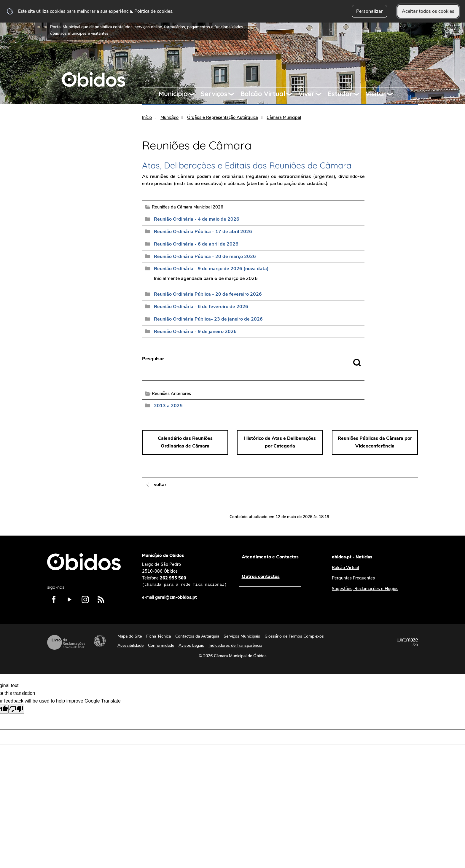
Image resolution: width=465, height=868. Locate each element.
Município (173, 94)
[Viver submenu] (321, 94)
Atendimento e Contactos (270, 557)
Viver (306, 94)
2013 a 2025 (168, 406)
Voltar (160, 485)
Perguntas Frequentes (353, 578)
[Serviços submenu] (234, 94)
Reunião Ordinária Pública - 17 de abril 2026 (203, 232)
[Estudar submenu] (359, 94)
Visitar (376, 94)
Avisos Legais (191, 645)
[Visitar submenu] (393, 94)
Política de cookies (153, 11)
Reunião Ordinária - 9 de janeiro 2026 (195, 332)
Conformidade (161, 645)
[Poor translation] (16, 709)
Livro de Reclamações (66, 642)
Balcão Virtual (263, 94)
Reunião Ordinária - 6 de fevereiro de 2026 (201, 307)
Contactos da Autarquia (197, 636)
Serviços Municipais (242, 636)
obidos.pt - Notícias (352, 557)
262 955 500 (184, 582)
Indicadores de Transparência (235, 645)
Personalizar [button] (370, 11)
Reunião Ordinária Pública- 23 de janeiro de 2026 (208, 319)
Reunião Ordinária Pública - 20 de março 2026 (205, 257)
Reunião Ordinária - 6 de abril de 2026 (196, 244)
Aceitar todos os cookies (428, 11)
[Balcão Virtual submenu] (292, 94)
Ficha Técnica (159, 636)
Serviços (214, 94)
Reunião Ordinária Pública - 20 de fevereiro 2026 (208, 294)
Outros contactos (260, 576)
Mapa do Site (130, 636)
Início (147, 117)
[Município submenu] (194, 94)
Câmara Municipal (284, 117)
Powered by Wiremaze (407, 642)
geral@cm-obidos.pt (176, 597)
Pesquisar (153, 359)
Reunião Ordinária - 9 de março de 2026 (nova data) (211, 269)
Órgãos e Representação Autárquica (223, 117)
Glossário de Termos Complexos (294, 636)
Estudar (340, 94)
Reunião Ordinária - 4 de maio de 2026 (197, 219)
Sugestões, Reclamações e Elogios (365, 589)
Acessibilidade (100, 641)
